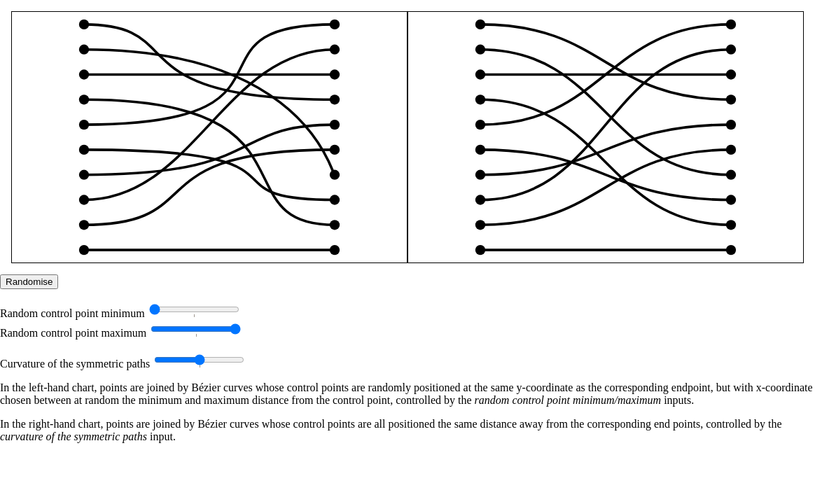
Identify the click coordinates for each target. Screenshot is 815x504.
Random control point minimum (72, 313)
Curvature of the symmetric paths (75, 364)
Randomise (29, 282)
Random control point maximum (73, 333)
